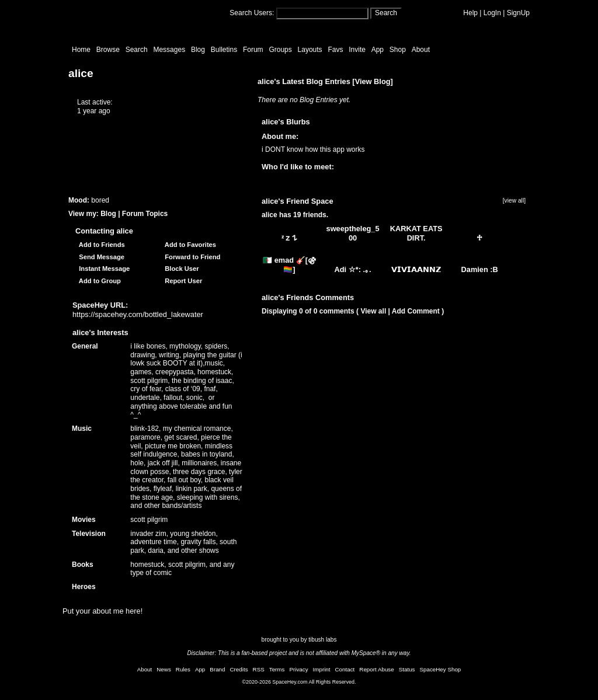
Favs (335, 50)
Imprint (322, 669)
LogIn (492, 13)
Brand (217, 669)
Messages (169, 50)
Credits (239, 669)
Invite (357, 50)
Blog (198, 50)
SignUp (518, 13)
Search (386, 13)
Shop (398, 50)
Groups (280, 50)
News (164, 669)
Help (470, 13)
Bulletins (224, 50)
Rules (183, 669)
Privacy (298, 669)
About (421, 50)
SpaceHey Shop (441, 669)
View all (373, 311)
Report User (182, 281)
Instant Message (102, 269)
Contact (345, 669)
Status (407, 669)
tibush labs (322, 640)
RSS (259, 669)
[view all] (514, 201)
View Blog (373, 81)
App (378, 50)
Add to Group (98, 281)
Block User (180, 269)
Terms (277, 669)
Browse (108, 50)
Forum (253, 50)
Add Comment (416, 311)
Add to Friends (100, 245)
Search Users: (252, 13)
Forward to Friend (191, 257)
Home (81, 50)
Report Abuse (376, 669)
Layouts (310, 50)
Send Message (100, 257)
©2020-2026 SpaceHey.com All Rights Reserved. (299, 682)
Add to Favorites (189, 245)
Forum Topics (145, 214)
